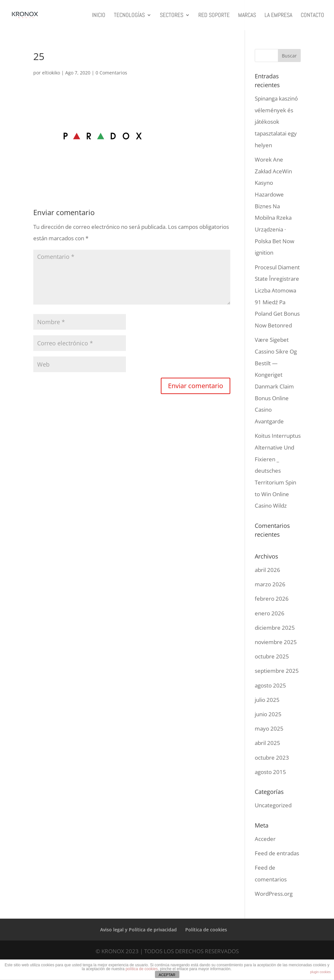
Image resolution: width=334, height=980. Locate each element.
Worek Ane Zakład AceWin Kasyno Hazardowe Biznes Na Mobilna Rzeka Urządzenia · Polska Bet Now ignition (274, 206)
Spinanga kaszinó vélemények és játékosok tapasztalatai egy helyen (276, 122)
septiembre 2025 (277, 671)
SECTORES (172, 16)
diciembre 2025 (275, 628)
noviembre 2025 (276, 642)
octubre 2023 (272, 758)
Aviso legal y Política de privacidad (138, 930)
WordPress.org (274, 894)
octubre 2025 (272, 656)
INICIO (99, 16)
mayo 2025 (269, 728)
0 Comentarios (111, 73)
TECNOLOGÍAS (129, 16)
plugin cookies (320, 972)
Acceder (265, 839)
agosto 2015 (270, 772)
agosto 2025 (270, 685)
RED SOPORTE (214, 16)
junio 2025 (268, 714)
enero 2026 (270, 613)
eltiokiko (51, 73)
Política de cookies (206, 930)
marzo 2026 (270, 584)
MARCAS (247, 16)
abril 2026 (267, 570)
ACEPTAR (167, 975)
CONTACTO (312, 16)
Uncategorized (273, 805)
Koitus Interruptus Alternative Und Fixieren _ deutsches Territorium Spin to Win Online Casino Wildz (278, 471)
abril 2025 (267, 743)
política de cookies (142, 969)
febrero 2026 (272, 599)
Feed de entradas (277, 853)
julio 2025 (267, 700)
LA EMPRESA (278, 16)
